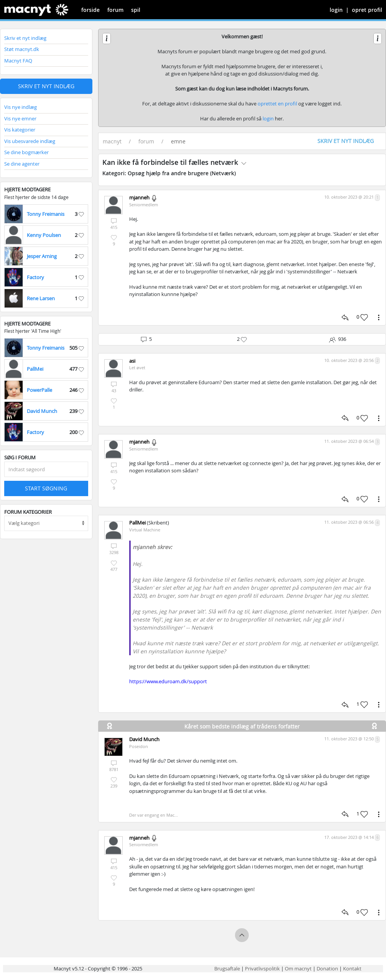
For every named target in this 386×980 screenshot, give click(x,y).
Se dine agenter (22, 164)
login (336, 10)
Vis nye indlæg (21, 107)
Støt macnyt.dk (22, 49)
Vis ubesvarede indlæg (30, 141)
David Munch (144, 739)
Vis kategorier (20, 130)
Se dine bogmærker (26, 152)
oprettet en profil (277, 104)
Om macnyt (298, 968)
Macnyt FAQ (18, 61)
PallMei (137, 523)
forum (115, 10)
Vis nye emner (20, 118)
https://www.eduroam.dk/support (168, 681)
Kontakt (352, 968)
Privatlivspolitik (262, 968)
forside (90, 10)
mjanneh (139, 197)
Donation (327, 968)
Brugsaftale (227, 968)
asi (132, 361)
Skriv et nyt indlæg (25, 38)
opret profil (367, 10)
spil (136, 10)
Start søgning (46, 488)
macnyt (112, 141)
